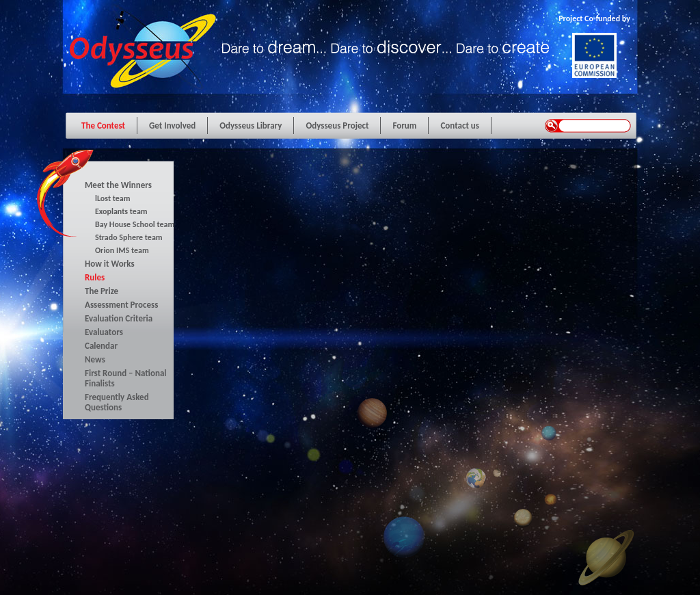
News (95, 359)
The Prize (102, 291)
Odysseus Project (337, 125)
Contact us (460, 125)
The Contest (103, 125)
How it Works (110, 264)
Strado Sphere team (129, 237)
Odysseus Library (251, 125)
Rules (95, 277)
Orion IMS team (122, 250)
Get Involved (172, 125)
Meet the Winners (118, 185)
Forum (404, 125)
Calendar (101, 346)
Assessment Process (121, 305)
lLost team (113, 198)
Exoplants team (121, 211)
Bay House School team (135, 224)
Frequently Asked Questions (117, 402)
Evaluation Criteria (119, 318)
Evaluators (104, 332)
